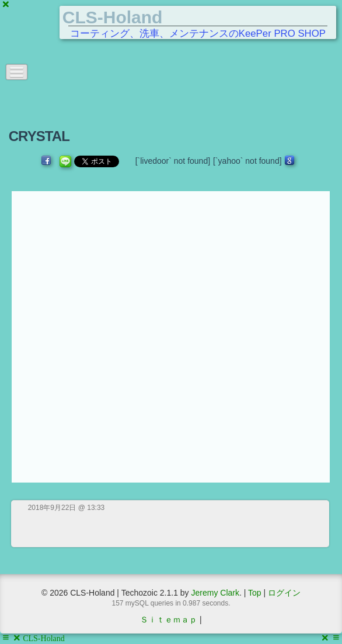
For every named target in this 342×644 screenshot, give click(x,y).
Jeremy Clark (215, 593)
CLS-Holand (113, 17)
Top (255, 593)
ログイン (284, 593)
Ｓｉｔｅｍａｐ (169, 620)
